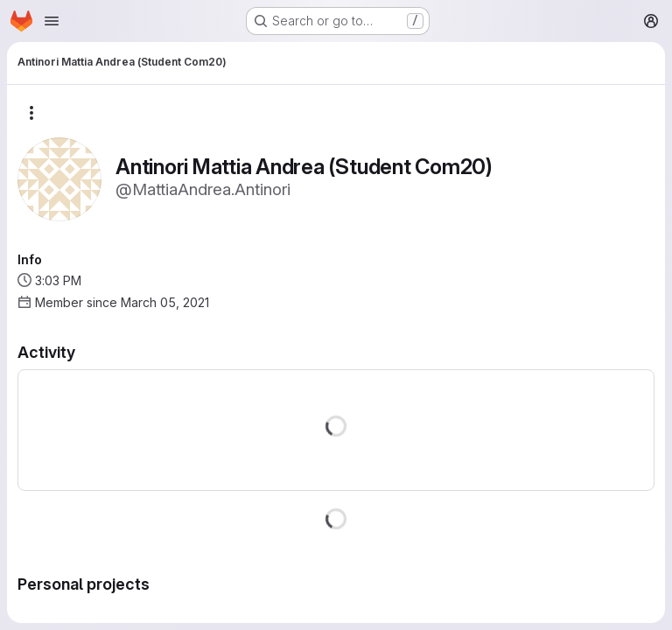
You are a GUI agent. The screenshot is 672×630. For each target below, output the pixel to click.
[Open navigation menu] (52, 21)
